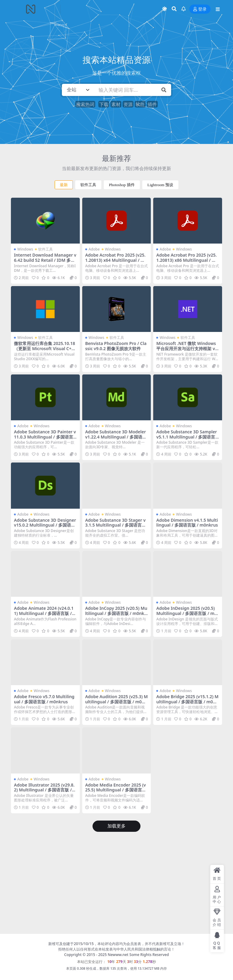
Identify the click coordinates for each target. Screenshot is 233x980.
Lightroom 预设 (160, 185)
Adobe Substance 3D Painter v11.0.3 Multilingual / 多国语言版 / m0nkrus (45, 437)
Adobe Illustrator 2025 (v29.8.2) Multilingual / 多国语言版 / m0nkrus (44, 790)
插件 (152, 104)
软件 (140, 104)
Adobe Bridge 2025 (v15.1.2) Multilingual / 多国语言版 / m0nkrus (187, 702)
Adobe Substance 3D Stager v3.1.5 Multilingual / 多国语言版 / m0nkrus (116, 525)
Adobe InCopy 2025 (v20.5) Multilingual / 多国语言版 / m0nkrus (116, 613)
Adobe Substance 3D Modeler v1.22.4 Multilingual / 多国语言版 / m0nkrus (116, 437)
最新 (64, 185)
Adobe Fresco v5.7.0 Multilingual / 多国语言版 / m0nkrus (44, 699)
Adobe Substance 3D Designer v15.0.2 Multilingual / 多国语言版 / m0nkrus (45, 525)
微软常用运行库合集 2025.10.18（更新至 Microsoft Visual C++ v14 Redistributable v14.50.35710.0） (44, 351)
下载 (104, 104)
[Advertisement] (116, 884)
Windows (25, 249)
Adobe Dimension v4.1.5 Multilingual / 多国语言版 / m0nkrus (187, 523)
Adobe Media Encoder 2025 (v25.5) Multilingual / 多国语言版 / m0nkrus (116, 790)
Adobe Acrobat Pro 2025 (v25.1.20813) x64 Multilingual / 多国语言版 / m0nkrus (115, 260)
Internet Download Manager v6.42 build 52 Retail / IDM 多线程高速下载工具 (45, 260)
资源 (128, 104)
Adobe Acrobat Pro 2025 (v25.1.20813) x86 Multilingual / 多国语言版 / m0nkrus (186, 260)
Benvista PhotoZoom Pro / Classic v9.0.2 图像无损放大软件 (116, 346)
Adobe (94, 249)
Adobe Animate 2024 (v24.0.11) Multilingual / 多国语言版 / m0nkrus (44, 613)
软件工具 (88, 185)
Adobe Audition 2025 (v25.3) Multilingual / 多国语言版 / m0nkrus (116, 702)
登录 (200, 9)
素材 (116, 104)
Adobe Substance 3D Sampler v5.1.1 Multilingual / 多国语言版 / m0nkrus (187, 437)
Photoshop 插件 (122, 185)
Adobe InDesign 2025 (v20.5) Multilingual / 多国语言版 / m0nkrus (186, 613)
